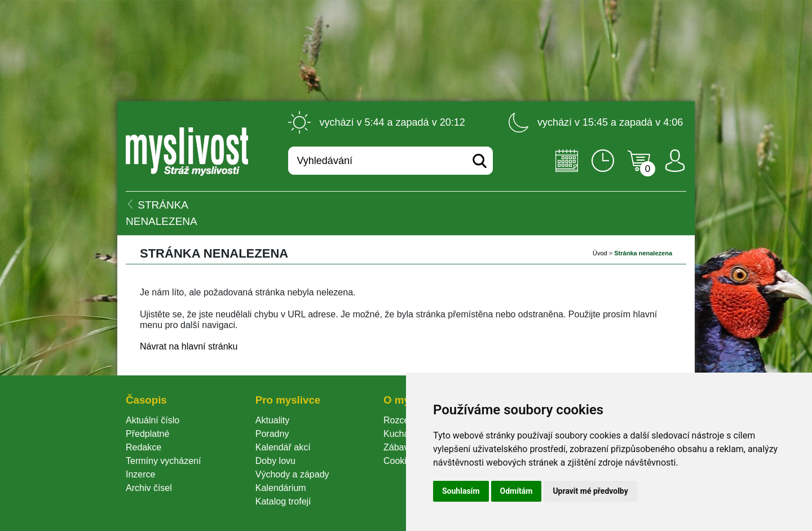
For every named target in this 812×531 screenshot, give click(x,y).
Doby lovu (275, 461)
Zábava (398, 447)
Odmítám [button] (517, 491)
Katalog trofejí (283, 501)
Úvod (600, 253)
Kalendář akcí (283, 447)
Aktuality (272, 420)
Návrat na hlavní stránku (189, 346)
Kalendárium (281, 488)
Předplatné (147, 434)
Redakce (144, 447)
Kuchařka (403, 434)
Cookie (400, 461)
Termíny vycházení (163, 461)
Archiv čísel (149, 488)
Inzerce (140, 474)
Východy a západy (292, 474)
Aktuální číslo (153, 420)
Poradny (272, 434)
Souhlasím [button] (461, 491)
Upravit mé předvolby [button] (590, 491)
